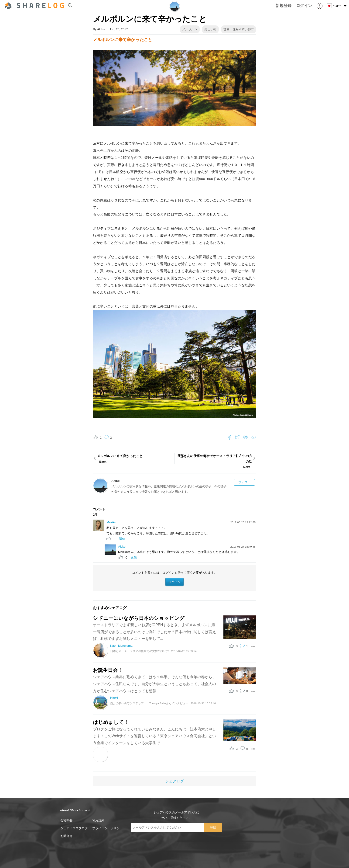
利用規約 (98, 820)
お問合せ (66, 836)
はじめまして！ (111, 722)
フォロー (244, 482)
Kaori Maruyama (121, 646)
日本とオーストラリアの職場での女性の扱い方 (140, 651)
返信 (122, 539)
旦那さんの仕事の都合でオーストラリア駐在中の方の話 (214, 462)
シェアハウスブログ (74, 828)
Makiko (111, 522)
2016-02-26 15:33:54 (184, 651)
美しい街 (210, 29)
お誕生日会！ (108, 670)
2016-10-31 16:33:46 (203, 703)
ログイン (174, 582)
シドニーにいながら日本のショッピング (139, 618)
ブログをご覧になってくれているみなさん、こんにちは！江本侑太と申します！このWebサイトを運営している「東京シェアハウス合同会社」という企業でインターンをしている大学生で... (154, 736)
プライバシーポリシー (107, 828)
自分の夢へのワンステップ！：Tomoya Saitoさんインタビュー (149, 703)
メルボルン (190, 29)
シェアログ (174, 781)
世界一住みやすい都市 (239, 29)
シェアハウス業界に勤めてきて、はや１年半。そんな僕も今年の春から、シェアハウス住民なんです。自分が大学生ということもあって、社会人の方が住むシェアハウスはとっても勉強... (154, 684)
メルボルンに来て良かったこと (135, 459)
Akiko (101, 29)
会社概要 (66, 820)
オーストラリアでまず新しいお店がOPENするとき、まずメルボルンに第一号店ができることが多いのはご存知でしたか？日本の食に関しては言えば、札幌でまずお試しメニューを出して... (154, 632)
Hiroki (114, 698)
